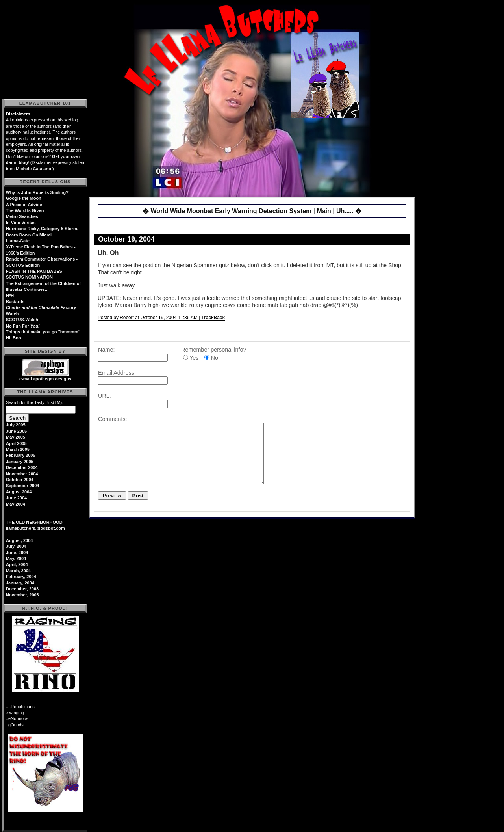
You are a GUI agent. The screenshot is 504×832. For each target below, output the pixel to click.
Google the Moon (24, 198)
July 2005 (16, 425)
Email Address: (117, 373)
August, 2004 (19, 540)
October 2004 (20, 480)
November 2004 (22, 474)
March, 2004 (18, 571)
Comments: (113, 419)
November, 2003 (22, 595)
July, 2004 (16, 546)
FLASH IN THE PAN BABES (34, 271)
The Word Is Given (25, 210)
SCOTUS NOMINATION (29, 277)
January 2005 (20, 462)
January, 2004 (20, 583)
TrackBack (213, 318)
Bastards (15, 302)
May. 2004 (16, 558)
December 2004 (22, 467)
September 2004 (22, 486)
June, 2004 (17, 553)
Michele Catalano (33, 169)
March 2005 (18, 449)
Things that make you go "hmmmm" (43, 332)
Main (324, 211)
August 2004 (19, 492)
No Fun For (23, 326)
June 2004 (16, 498)
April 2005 (16, 443)
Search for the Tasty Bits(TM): (34, 402)
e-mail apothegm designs (45, 379)
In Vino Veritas (21, 223)
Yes (194, 358)
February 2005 (21, 455)
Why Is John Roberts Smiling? (37, 192)
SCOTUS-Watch (22, 320)
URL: (105, 396)
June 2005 (16, 431)
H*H (10, 296)
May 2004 (16, 504)
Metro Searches (22, 216)
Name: (106, 350)
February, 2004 (21, 577)
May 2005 (16, 437)
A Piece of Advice (24, 205)
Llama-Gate (18, 241)
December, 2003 (22, 589)
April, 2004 (17, 564)
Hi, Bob (14, 338)
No (214, 358)
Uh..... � (349, 211)
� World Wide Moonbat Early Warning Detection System (227, 211)
